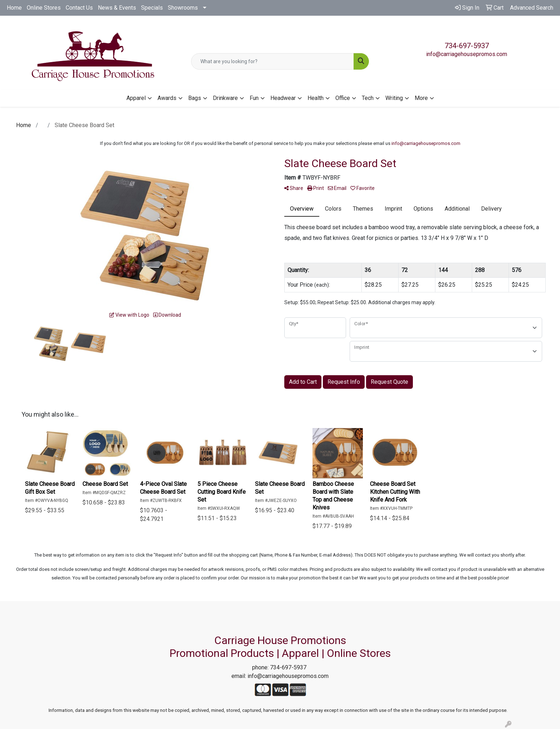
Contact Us (79, 8)
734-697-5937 (467, 46)
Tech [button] (368, 98)
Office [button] (343, 98)
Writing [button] (394, 98)
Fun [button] (254, 98)
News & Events (117, 8)
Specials (152, 8)
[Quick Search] (273, 61)
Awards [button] (167, 98)
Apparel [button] (136, 98)
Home (14, 8)
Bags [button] (195, 98)
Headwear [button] (283, 98)
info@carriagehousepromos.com (467, 54)
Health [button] (316, 98)
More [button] (421, 98)
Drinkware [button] (225, 98)
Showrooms (183, 8)
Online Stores (44, 8)
